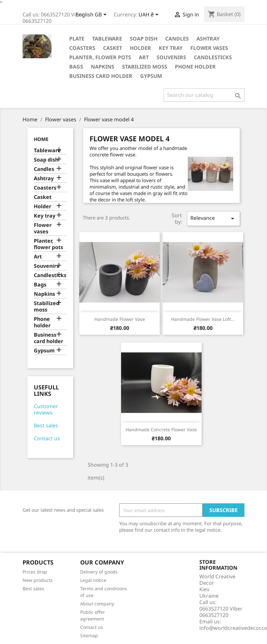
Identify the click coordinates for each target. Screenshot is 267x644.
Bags (76, 67)
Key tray (171, 48)
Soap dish (144, 39)
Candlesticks (213, 57)
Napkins (103, 67)
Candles (177, 39)
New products (38, 580)
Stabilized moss (145, 67)
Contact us (47, 438)
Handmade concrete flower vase (161, 429)
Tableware (107, 39)
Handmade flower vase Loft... (203, 319)
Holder (140, 48)
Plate (77, 39)
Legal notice (93, 580)
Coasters (82, 48)
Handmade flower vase (120, 319)
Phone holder (195, 67)
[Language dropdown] (92, 15)
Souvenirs (171, 57)
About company (97, 604)
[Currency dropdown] (150, 15)
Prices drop (35, 572)
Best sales (46, 425)
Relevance (213, 218)
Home (41, 139)
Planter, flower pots (100, 57)
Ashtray (208, 39)
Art (144, 57)
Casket (113, 48)
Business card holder (101, 76)
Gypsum (151, 76)
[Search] (204, 95)
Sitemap (89, 635)
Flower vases (209, 48)
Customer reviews (46, 409)
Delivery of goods (99, 572)
